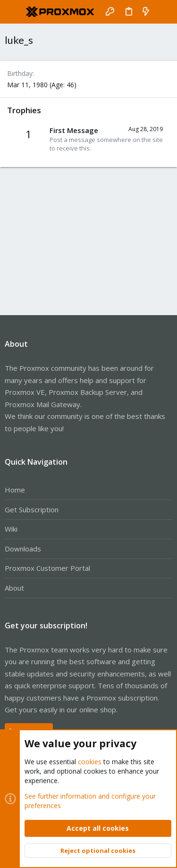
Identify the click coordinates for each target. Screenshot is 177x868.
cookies (90, 762)
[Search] (163, 12)
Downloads (23, 549)
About (14, 588)
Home (15, 490)
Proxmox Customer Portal (47, 568)
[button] (14, 12)
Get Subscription (32, 509)
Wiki (11, 529)
